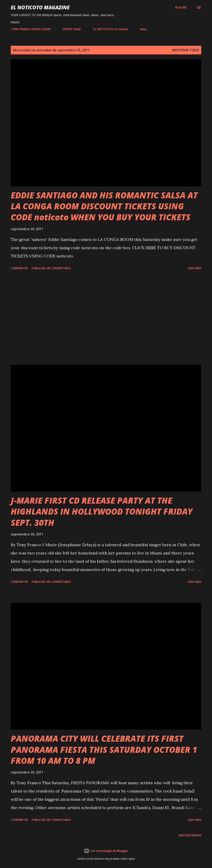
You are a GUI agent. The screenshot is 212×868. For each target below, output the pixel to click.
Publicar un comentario (51, 268)
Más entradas (190, 835)
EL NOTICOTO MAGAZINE (40, 7)
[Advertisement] (106, 318)
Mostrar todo (186, 50)
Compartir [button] (19, 268)
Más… (144, 29)
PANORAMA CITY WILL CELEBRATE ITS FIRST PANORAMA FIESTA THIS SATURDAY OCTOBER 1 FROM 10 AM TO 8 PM (104, 749)
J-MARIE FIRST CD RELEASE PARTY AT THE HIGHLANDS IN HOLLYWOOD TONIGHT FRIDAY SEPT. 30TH (102, 511)
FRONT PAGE (72, 29)
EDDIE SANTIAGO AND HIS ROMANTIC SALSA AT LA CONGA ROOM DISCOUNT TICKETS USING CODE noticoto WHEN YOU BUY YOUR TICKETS (104, 206)
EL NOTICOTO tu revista (111, 29)
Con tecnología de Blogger (106, 851)
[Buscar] (181, 7)
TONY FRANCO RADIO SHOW (31, 29)
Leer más (194, 268)
